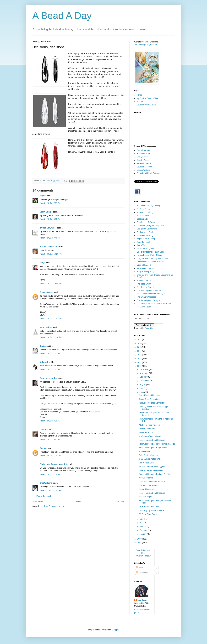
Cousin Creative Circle (146, 105)
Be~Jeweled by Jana (49, 247)
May (142, 519)
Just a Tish (141, 245)
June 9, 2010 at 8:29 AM (50, 421)
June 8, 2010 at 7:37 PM (50, 203)
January (143, 534)
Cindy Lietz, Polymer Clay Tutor (54, 464)
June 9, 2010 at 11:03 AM (51, 456)
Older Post (119, 502)
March (143, 526)
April (142, 523)
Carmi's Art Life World (146, 222)
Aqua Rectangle (146, 478)
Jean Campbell (143, 242)
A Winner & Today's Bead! (150, 436)
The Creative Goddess (146, 297)
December (144, 369)
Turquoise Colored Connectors (152, 403)
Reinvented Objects (145, 268)
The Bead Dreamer (145, 284)
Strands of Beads (144, 280)
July (142, 388)
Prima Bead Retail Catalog (148, 173)
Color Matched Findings (149, 395)
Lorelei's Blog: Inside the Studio (150, 252)
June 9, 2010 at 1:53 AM (50, 353)
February (144, 530)
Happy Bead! (145, 452)
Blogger (115, 630)
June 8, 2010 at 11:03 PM (51, 319)
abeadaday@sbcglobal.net (146, 45)
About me (141, 102)
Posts (140, 568)
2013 (140, 355)
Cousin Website (143, 170)
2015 (140, 347)
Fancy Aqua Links (147, 463)
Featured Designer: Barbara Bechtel (155, 474)
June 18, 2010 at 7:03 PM (51, 490)
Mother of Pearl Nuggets (150, 425)
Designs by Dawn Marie (147, 229)
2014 (140, 351)
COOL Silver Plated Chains (151, 459)
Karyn (43, 263)
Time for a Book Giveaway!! (151, 470)
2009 (140, 539)
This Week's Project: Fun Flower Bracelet (157, 444)
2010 (140, 366)
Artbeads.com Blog (145, 212)
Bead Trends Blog (144, 216)
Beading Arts (142, 219)
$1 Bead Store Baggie (149, 514)
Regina (43, 196)
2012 (140, 358)
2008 (140, 543)
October (143, 377)
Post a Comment (44, 496)
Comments (142, 573)
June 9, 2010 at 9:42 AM (50, 440)
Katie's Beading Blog (146, 249)
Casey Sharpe (46, 212)
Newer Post (38, 502)
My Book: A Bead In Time (147, 98)
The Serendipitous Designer (149, 300)
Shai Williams (46, 483)
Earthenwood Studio (145, 232)
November (144, 373)
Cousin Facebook (144, 167)
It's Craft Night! (145, 497)
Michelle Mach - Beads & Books (150, 262)
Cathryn (43, 430)
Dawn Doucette (143, 150)
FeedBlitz (149, 328)
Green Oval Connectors (149, 399)
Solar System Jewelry (148, 455)
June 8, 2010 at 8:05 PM (50, 219)
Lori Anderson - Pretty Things (149, 255)
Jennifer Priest (143, 160)
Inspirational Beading (146, 239)
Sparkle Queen (46, 292)
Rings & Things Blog (145, 272)
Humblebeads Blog (145, 235)
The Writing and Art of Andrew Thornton (154, 304)
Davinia (43, 346)
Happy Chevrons (146, 489)
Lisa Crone (142, 600)
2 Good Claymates (48, 228)
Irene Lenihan (46, 327)
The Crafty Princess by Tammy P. (151, 294)
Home (79, 502)
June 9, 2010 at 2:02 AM (50, 369)
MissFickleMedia (144, 265)
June (142, 392)
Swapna (43, 448)
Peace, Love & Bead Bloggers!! (153, 440)
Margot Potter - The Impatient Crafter (153, 259)
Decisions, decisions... (149, 485)
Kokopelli (44, 362)
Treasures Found (144, 307)
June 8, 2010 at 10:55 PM (51, 284)
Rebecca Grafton (144, 163)
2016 (140, 343)
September (145, 381)
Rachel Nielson (143, 154)
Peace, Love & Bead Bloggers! (152, 467)
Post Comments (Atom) (54, 506)
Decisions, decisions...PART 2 (152, 482)
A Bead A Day (62, 16)
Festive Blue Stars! (147, 429)
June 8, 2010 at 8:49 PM (50, 238)
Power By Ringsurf (143, 556)
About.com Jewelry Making (148, 206)
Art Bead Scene (143, 209)
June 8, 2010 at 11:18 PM (51, 337)
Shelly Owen (142, 157)
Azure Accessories (48, 378)
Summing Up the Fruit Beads (152, 510)
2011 (140, 362)
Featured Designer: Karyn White (153, 448)
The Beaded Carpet (145, 287)
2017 (140, 340)
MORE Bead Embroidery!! (150, 507)
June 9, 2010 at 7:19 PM (50, 474)
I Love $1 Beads (146, 433)
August (143, 384)
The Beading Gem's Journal (149, 291)
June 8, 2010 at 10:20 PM (51, 254)
